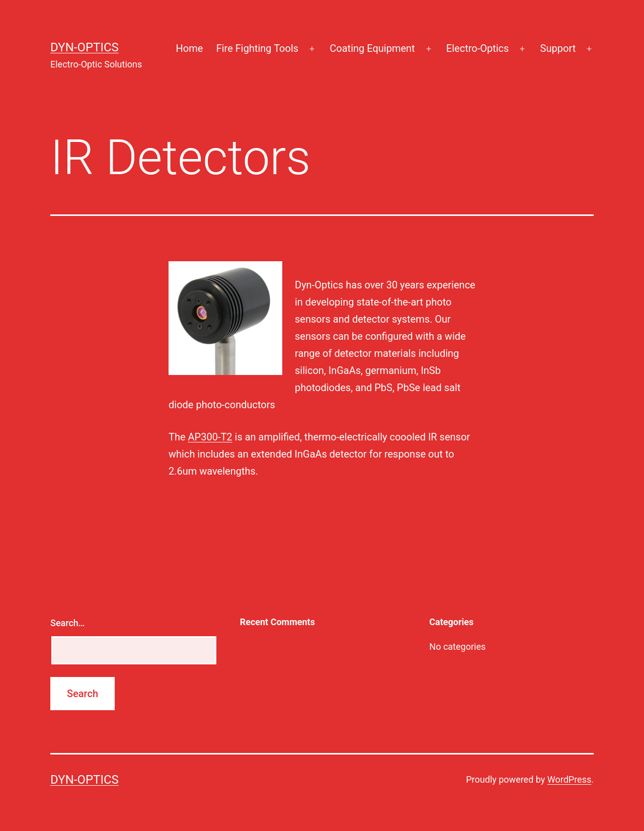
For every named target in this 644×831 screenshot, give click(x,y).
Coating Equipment (372, 48)
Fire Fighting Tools (257, 48)
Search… (68, 623)
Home (189, 48)
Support (558, 48)
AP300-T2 (210, 437)
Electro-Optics (478, 48)
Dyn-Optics (85, 47)
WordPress (569, 779)
